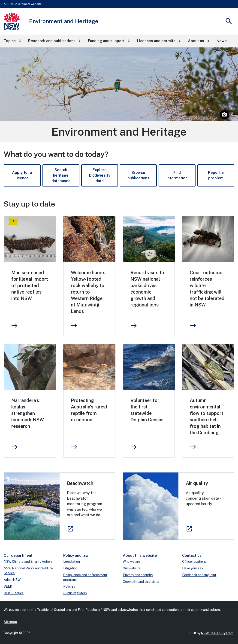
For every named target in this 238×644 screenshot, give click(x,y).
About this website (140, 555)
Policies (69, 586)
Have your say (193, 568)
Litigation (70, 568)
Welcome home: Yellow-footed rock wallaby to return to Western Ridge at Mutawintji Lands (88, 292)
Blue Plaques (14, 593)
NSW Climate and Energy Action (28, 562)
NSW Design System (217, 633)
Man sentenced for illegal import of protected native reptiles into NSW (30, 286)
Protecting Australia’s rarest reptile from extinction (89, 410)
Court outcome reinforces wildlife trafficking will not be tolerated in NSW (207, 289)
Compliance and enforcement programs (85, 577)
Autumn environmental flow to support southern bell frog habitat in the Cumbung (206, 417)
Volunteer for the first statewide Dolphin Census (147, 410)
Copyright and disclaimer (141, 582)
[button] (12, 41)
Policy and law (76, 555)
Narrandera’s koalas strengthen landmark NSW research (28, 413)
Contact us (192, 555)
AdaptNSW (12, 580)
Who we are (131, 562)
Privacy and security (138, 575)
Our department (18, 555)
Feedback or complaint (199, 575)
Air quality (197, 483)
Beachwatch (80, 483)
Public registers (75, 593)
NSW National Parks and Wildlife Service (28, 571)
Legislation (72, 562)
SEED (8, 586)
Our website (132, 568)
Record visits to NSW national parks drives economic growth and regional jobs (147, 289)
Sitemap (10, 622)
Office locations (194, 562)
